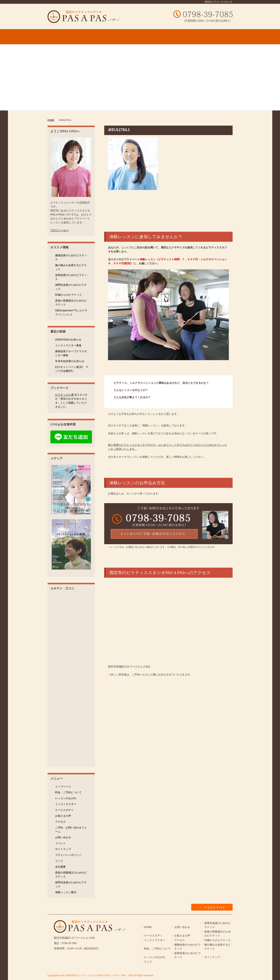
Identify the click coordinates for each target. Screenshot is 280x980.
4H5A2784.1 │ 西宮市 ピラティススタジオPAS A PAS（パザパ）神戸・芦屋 (83, 17)
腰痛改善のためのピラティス (71, 257)
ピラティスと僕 (64, 395)
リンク (59, 861)
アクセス (60, 822)
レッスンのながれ (66, 798)
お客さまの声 (63, 816)
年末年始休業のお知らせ (70, 361)
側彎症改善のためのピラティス (71, 287)
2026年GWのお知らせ (68, 340)
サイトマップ (63, 849)
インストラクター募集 (68, 345)
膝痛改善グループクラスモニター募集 (71, 353)
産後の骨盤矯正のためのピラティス (71, 303)
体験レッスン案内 (66, 892)
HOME (148, 927)
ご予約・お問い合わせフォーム (71, 830)
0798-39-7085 (69, 943)
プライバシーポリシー (68, 855)
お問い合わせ (63, 837)
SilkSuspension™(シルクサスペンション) (71, 312)
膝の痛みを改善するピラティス (71, 267)
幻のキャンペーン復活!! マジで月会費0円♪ (72, 369)
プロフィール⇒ (60, 230)
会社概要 (60, 867)
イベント (60, 843)
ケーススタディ (64, 810)
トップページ (63, 786)
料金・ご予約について (68, 792)
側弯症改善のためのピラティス (71, 884)
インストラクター (66, 804)
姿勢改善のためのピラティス (71, 277)
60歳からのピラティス (69, 295)
